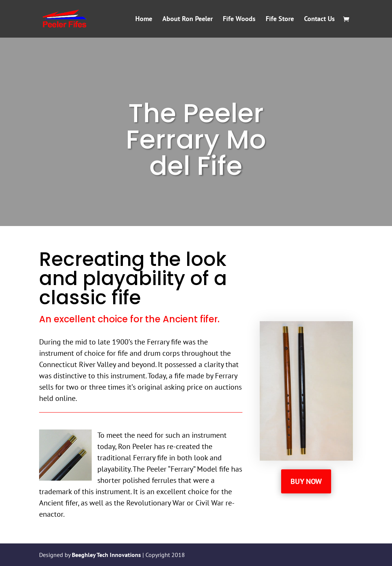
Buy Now (306, 481)
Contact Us (319, 20)
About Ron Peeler (188, 20)
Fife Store (280, 20)
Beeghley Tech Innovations (107, 555)
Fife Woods (239, 20)
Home (144, 20)
